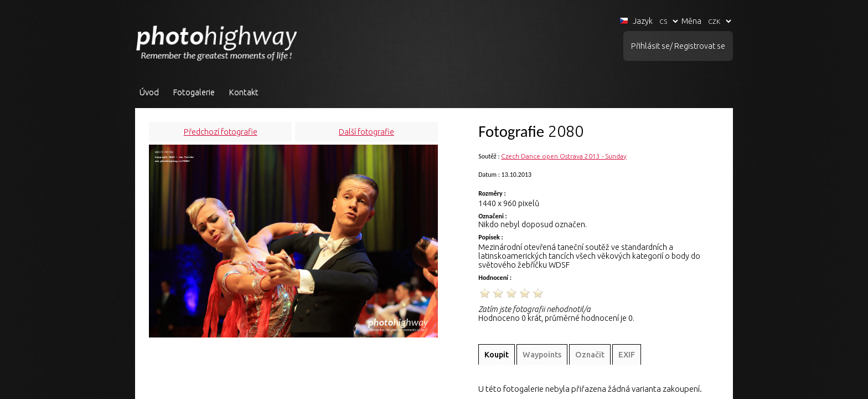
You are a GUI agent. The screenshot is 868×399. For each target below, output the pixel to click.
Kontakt (244, 92)
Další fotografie (366, 132)
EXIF (627, 355)
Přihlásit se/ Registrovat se (678, 46)
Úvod (149, 92)
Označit (590, 355)
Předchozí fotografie (221, 132)
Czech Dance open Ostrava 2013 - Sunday (564, 156)
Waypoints (542, 355)
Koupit (497, 355)
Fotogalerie (194, 92)
